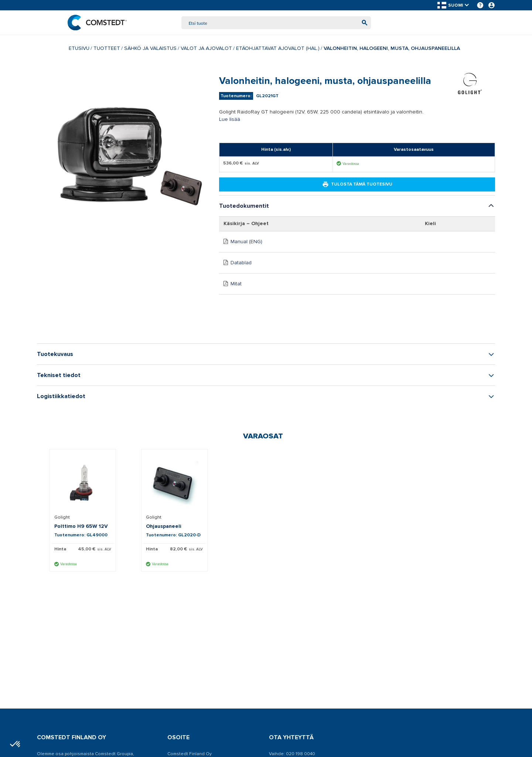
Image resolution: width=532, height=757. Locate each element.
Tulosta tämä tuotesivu (357, 185)
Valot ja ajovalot (206, 49)
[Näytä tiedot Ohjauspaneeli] (174, 483)
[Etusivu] (99, 23)
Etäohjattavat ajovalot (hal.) (278, 49)
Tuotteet (107, 49)
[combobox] (276, 23)
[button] (454, 5)
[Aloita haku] (363, 23)
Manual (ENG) (246, 242)
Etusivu (79, 49)
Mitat (236, 284)
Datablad (241, 263)
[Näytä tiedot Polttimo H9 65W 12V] (83, 483)
